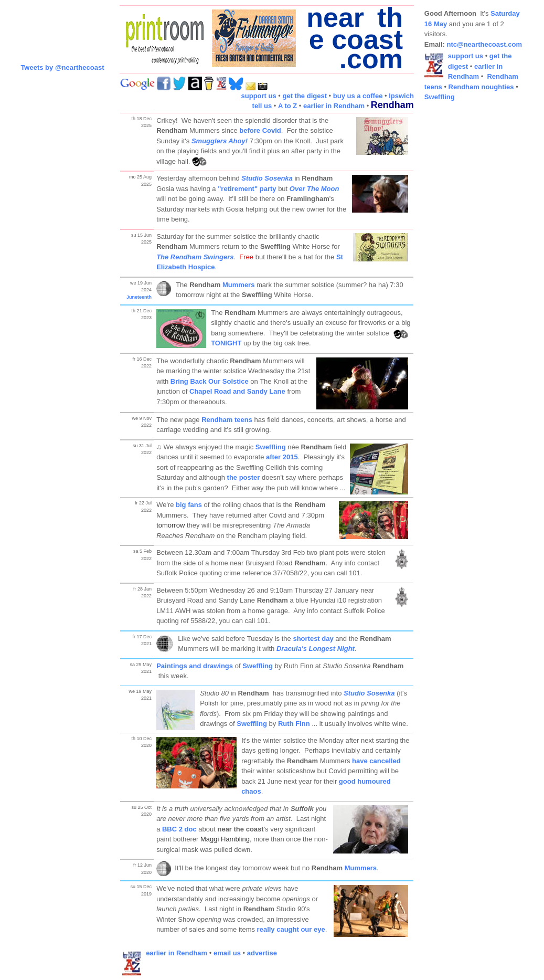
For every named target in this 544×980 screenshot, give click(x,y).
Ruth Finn (294, 724)
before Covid (260, 130)
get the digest (305, 96)
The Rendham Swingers (195, 257)
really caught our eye (291, 929)
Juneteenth (139, 297)
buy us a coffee (358, 96)
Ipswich (401, 96)
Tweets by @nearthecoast (62, 67)
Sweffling (271, 447)
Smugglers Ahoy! (220, 141)
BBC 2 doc (179, 829)
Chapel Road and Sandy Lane (237, 391)
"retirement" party (247, 189)
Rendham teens (227, 420)
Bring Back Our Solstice (210, 381)
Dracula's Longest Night (316, 649)
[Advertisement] (466, 268)
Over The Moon (314, 189)
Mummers (238, 285)
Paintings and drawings (195, 666)
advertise (262, 953)
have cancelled (376, 761)
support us (259, 96)
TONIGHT (227, 343)
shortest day (313, 639)
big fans (189, 505)
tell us (262, 106)
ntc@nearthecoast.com (484, 44)
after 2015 (282, 457)
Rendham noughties (481, 87)
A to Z (287, 106)
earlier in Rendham (334, 106)
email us (227, 953)
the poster (244, 477)
